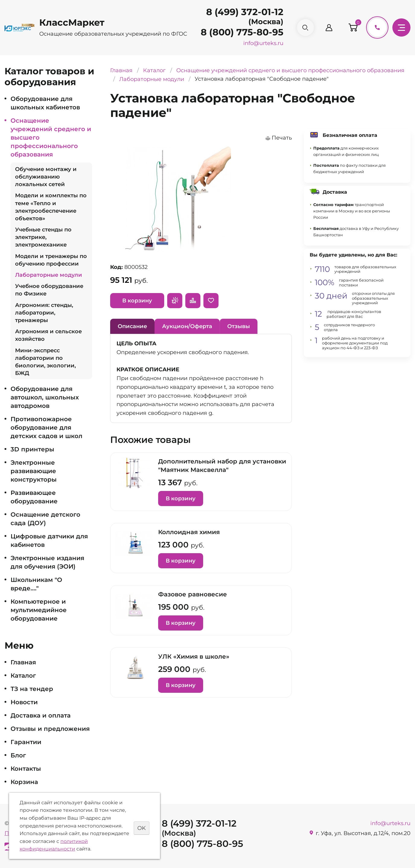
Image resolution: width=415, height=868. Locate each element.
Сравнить (193, 301)
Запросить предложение (175, 301)
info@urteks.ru (263, 43)
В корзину (137, 301)
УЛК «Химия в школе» (194, 657)
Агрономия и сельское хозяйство (48, 335)
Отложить (211, 301)
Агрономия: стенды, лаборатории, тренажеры (44, 313)
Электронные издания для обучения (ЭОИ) (47, 562)
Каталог (23, 676)
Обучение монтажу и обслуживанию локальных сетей (46, 177)
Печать (282, 138)
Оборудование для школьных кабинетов (45, 103)
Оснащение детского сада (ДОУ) (45, 519)
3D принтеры (32, 449)
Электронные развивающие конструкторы (34, 471)
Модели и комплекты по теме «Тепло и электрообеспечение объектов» (51, 207)
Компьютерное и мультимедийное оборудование (39, 610)
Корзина (24, 782)
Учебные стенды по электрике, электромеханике (43, 237)
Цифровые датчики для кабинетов (49, 540)
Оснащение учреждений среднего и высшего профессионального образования (51, 137)
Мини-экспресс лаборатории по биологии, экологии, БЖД (45, 362)
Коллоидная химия (189, 532)
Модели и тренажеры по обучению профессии (51, 260)
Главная (23, 662)
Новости (24, 702)
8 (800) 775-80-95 (241, 32)
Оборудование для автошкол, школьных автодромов (45, 397)
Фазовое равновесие (193, 594)
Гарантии (26, 742)
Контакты (26, 769)
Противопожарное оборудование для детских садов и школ (46, 428)
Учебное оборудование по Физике (49, 290)
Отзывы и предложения (50, 729)
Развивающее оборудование (34, 497)
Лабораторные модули (49, 275)
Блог (18, 755)
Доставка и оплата (41, 715)
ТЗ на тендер (32, 689)
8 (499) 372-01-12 (244, 12)
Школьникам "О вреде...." (36, 584)
